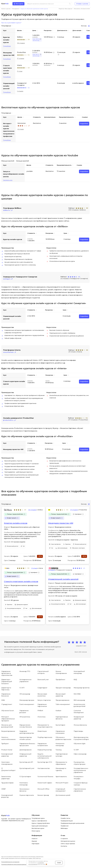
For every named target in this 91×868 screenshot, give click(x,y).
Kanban (58, 711)
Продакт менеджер (63, 688)
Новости (34, 839)
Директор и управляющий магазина (7, 682)
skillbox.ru (7, 210)
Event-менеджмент (27, 704)
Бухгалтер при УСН (45, 762)
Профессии (65, 826)
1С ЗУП (22, 688)
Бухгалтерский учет (27, 768)
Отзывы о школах (82, 4)
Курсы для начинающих (40, 826)
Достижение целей (63, 795)
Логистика (41, 717)
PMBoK (40, 711)
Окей (59, 863)
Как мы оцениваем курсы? (11, 23)
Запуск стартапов (44, 700)
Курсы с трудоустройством (41, 823)
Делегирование (25, 750)
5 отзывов (20, 91)
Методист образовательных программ (8, 719)
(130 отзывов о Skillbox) (77, 210)
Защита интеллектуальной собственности (45, 756)
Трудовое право (7, 783)
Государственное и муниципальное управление (81, 770)
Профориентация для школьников (72, 823)
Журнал (34, 841)
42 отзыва (21, 129)
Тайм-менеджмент (63, 704)
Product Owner (7, 750)
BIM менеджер (79, 700)
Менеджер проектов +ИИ (61, 523)
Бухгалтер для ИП (26, 762)
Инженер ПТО (25, 671)
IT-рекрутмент (7, 704)
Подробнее (7, 46)
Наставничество (44, 768)
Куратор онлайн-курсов (16, 523)
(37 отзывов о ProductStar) (78, 420)
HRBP (4, 789)
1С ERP (76, 750)
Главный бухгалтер (45, 750)
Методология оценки (68, 841)
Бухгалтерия (60, 725)
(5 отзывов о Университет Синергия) (74, 279)
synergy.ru (7, 279)
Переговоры (78, 731)
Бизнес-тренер (43, 795)
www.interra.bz (8, 352)
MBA (3, 700)
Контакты (64, 846)
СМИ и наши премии (68, 844)
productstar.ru (8, 420)
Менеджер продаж (27, 700)
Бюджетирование (8, 731)
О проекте (64, 839)
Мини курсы (36, 831)
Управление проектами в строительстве (7, 673)
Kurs (5, 4)
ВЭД (75, 680)
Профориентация (67, 821)
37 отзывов (21, 58)
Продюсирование (62, 700)
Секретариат (42, 688)
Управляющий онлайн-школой (63, 579)
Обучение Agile (79, 744)
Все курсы (20, 4)
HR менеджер (25, 694)
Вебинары (64, 828)
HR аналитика (25, 717)
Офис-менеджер (80, 754)
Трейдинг (5, 744)
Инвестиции (42, 731)
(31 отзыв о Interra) (75, 352)
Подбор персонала (45, 737)
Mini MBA (77, 694)
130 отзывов (21, 43)
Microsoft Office (43, 789)
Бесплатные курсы (38, 828)
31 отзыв (20, 71)
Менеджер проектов (82, 688)
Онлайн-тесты (65, 818)
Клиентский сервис (45, 783)
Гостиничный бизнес (45, 777)
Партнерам (35, 844)
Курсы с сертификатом (39, 821)
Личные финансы (80, 725)
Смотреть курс (8, 180)
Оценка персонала (27, 795)
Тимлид (59, 750)
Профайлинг (60, 680)
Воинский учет (43, 680)
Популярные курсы (38, 818)
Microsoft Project (62, 783)
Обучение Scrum (8, 711)
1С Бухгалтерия (25, 777)
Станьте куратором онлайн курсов (21, 581)
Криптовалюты (61, 777)
